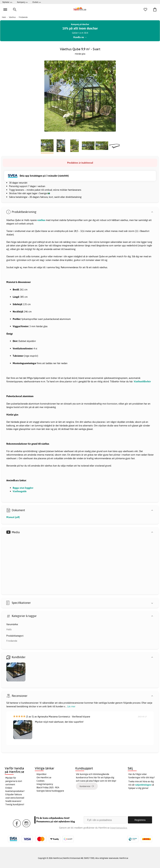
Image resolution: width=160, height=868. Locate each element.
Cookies (41, 781)
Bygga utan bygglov (23, 488)
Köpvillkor (42, 774)
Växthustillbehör (142, 381)
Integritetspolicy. (119, 828)
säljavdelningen (143, 785)
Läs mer (71, 706)
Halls (9, 629)
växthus (41, 220)
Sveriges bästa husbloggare (50, 791)
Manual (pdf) (13, 517)
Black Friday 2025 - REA (48, 787)
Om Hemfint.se (44, 777)
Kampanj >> (22, 2)
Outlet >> (37, 2)
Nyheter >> (7, 2)
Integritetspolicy (45, 784)
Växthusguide (20, 491)
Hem (4, 17)
